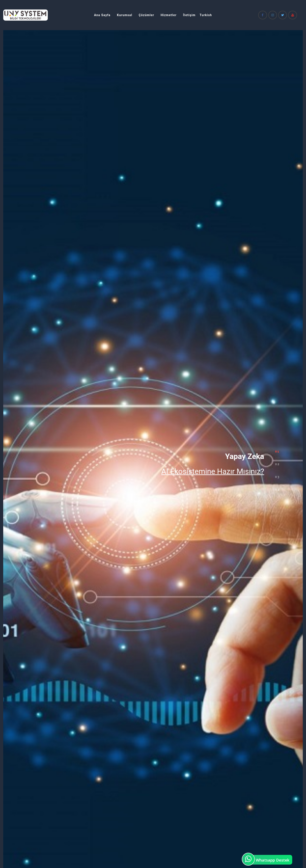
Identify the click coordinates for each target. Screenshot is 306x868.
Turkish (206, 15)
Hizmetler (169, 15)
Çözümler (146, 15)
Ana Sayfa (102, 15)
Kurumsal (125, 15)
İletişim (189, 15)
